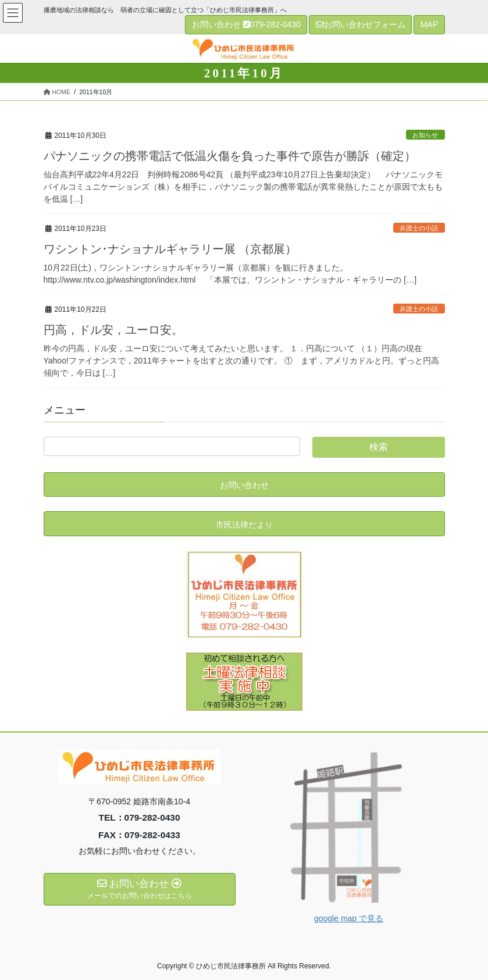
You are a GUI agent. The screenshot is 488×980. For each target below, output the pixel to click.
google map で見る (349, 918)
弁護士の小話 (419, 228)
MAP (429, 24)
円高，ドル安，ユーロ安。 (113, 330)
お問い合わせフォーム (361, 24)
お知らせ (425, 135)
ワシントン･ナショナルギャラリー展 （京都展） (170, 249)
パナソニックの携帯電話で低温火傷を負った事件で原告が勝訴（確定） (230, 156)
